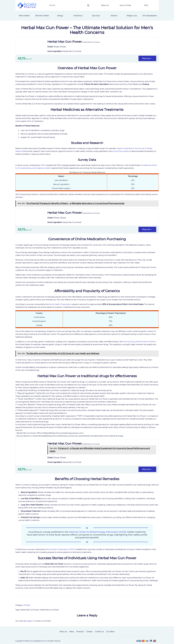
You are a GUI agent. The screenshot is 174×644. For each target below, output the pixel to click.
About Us (105, 5)
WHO (43, 165)
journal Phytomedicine (122, 151)
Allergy (60, 16)
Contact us (99, 632)
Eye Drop (96, 16)
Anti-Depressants (150, 16)
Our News (110, 632)
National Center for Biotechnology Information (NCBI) (98, 532)
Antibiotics (78, 16)
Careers (89, 632)
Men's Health (24, 16)
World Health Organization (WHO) (61, 549)
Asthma (114, 16)
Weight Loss (132, 16)
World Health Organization (60, 304)
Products (80, 632)
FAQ (146, 5)
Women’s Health (42, 16)
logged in (30, 621)
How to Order (125, 5)
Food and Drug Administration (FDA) (138, 342)
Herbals (27, 605)
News (72, 632)
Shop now (147, 58)
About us (63, 632)
